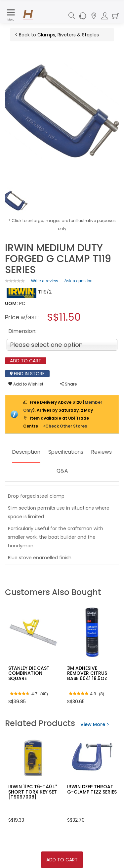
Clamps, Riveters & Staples (68, 35)
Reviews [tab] (52, 471)
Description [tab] (37, 452)
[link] (15, 281)
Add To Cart (62, 860)
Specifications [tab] (83, 452)
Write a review (45, 282)
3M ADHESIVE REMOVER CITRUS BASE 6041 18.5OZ (87, 673)
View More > (95, 724)
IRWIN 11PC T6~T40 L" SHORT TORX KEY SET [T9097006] (33, 792)
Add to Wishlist (26, 384)
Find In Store (27, 374)
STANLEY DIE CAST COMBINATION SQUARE (29, 673)
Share (68, 384)
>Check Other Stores (65, 426)
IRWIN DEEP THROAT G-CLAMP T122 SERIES (92, 789)
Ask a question (78, 281)
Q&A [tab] (78, 471)
